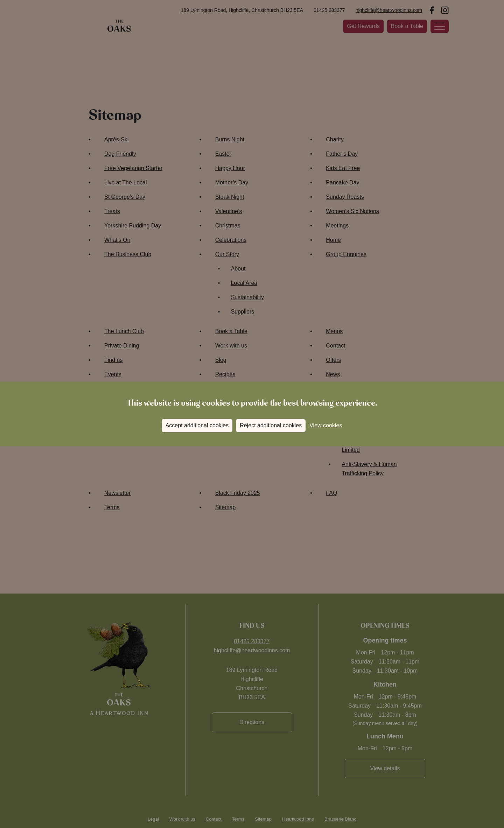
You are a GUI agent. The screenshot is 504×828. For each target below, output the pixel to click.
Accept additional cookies (197, 425)
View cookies (326, 425)
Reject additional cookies (271, 425)
